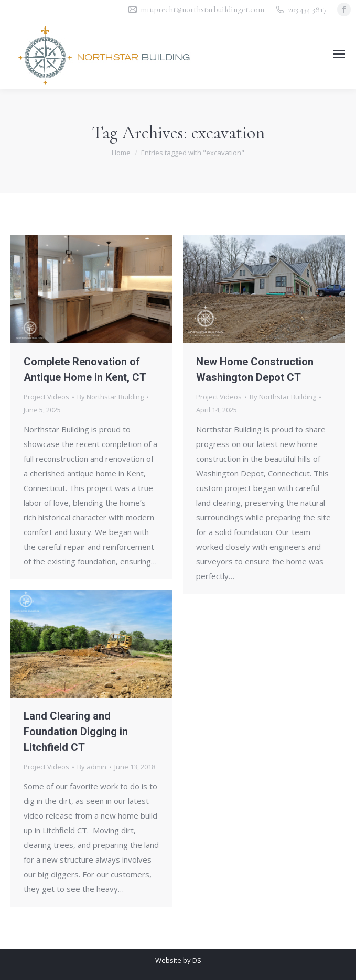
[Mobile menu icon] (339, 54)
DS (197, 960)
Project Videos (46, 397)
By (110, 397)
